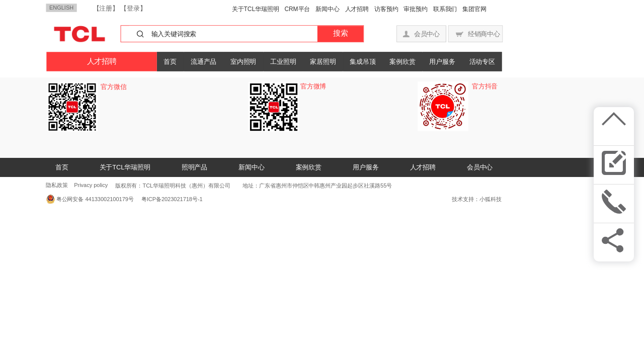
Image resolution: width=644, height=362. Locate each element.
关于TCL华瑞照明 (256, 9)
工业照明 (283, 62)
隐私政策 (57, 185)
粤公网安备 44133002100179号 (95, 199)
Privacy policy (91, 185)
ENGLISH (61, 8)
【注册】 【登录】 (119, 8)
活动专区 (482, 62)
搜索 (340, 34)
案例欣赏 (402, 62)
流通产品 (204, 62)
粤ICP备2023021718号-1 (170, 199)
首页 (170, 62)
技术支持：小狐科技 (477, 199)
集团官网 (474, 9)
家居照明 (323, 62)
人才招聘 (357, 9)
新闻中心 (328, 9)
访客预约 (386, 9)
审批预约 (416, 9)
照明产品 (194, 167)
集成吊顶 (363, 62)
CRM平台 (297, 9)
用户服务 (442, 62)
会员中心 (480, 167)
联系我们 (445, 9)
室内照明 (243, 62)
